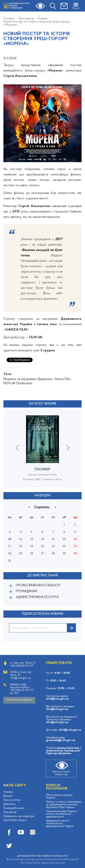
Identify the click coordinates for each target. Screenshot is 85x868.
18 (21, 546)
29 (64, 553)
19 (31, 546)
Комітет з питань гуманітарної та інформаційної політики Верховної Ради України (64, 805)
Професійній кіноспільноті (38, 586)
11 (21, 539)
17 (10, 546)
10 (10, 539)
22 (64, 546)
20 (42, 546)
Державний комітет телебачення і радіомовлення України (60, 824)
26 (31, 553)
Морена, (10, 379)
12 (31, 539)
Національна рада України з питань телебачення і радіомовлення (62, 814)
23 (75, 546)
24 (10, 553)
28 (53, 553)
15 (64, 539)
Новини (42, 19)
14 (53, 539)
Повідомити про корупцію (19, 816)
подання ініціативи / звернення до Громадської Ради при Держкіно (64, 751)
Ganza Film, (63, 379)
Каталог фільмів (43, 404)
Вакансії (8, 796)
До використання (43, 576)
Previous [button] (17, 448)
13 (42, 539)
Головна (9, 19)
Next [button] (68, 448)
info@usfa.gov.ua (57, 699)
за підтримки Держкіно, (35, 379)
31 (10, 561)
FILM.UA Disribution (18, 383)
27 (42, 553)
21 (53, 546)
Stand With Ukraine (15, 820)
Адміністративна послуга (37, 597)
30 (75, 553)
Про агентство (12, 800)
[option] (42, 451)
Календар (43, 496)
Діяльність (9, 804)
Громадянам (27, 591)
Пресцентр (26, 19)
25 (21, 553)
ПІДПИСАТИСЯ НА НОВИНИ (43, 614)
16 (75, 539)
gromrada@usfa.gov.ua (61, 740)
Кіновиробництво (14, 808)
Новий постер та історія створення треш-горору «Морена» (37, 23)
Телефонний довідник (19, 700)
